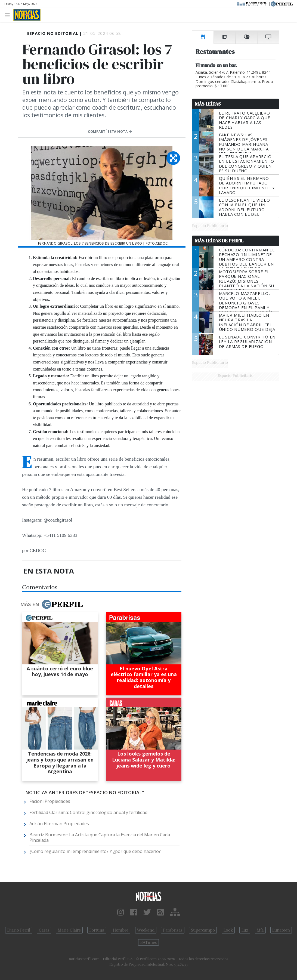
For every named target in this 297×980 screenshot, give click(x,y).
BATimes (148, 942)
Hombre (120, 930)
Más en (51, 604)
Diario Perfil (19, 930)
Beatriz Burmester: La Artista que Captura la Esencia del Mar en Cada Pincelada (100, 837)
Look (228, 930)
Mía (260, 930)
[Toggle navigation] (9, 15)
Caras (44, 930)
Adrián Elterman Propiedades (59, 824)
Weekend (146, 930)
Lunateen (281, 930)
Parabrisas (173, 930)
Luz (245, 930)
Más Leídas (208, 104)
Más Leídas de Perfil (219, 241)
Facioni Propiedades (50, 801)
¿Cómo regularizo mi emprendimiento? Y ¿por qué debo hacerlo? (95, 851)
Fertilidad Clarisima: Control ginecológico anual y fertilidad (88, 812)
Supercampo (203, 930)
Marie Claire (69, 930)
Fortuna (97, 930)
